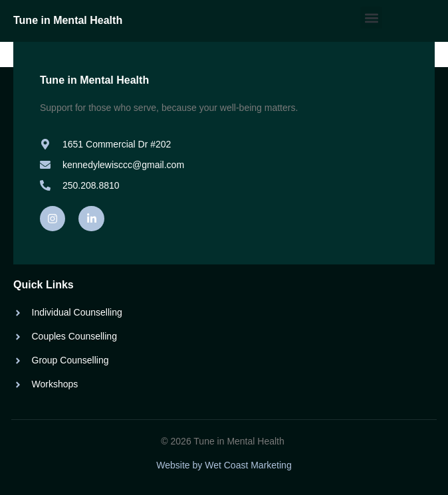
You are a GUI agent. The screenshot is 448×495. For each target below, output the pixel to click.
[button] (371, 18)
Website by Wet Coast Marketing (224, 465)
